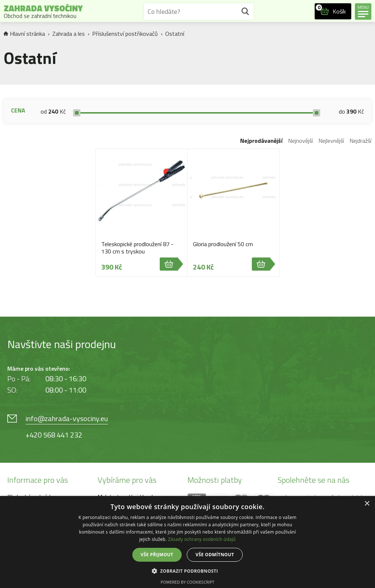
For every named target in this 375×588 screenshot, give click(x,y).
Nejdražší (360, 141)
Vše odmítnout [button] (215, 555)
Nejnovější (300, 141)
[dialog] (187, 542)
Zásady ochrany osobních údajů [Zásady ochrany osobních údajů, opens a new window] (202, 539)
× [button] (367, 504)
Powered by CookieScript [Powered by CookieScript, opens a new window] (188, 582)
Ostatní (175, 34)
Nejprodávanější (261, 141)
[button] (188, 571)
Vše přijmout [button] (157, 555)
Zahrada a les (69, 34)
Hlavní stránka (24, 34)
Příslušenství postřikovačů (125, 34)
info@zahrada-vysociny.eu (67, 418)
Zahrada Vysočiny (43, 12)
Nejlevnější (331, 141)
